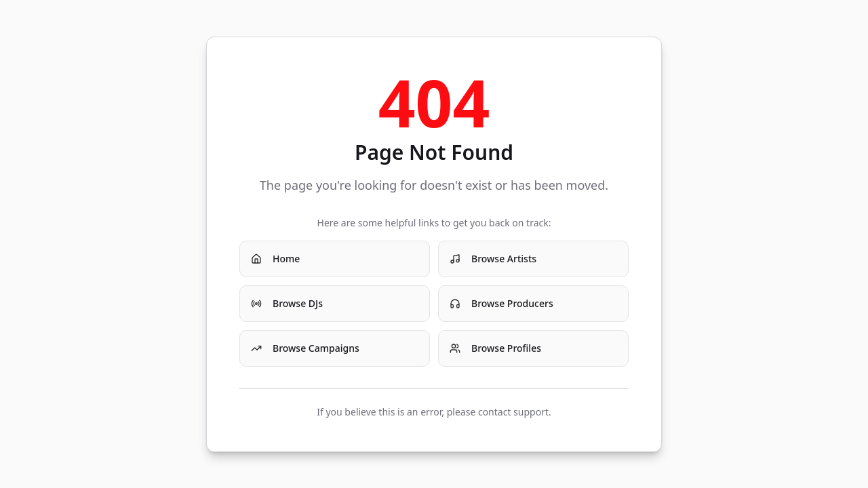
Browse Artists (493, 259)
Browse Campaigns (305, 348)
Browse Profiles (495, 348)
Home (275, 259)
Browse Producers (501, 303)
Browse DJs (287, 303)
